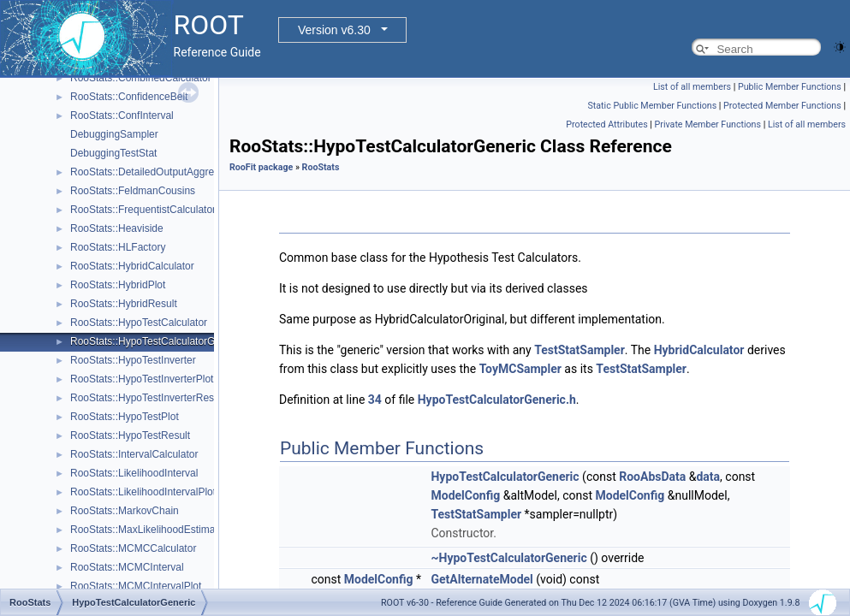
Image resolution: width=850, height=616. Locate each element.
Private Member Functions (708, 124)
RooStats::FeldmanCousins (133, 191)
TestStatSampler (580, 350)
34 (375, 400)
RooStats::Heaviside (117, 228)
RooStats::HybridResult (124, 304)
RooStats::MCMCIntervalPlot (136, 586)
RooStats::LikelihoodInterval (134, 473)
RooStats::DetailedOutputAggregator (154, 172)
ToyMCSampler (520, 369)
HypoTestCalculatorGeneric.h (497, 400)
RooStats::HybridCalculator (132, 266)
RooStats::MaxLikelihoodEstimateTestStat (166, 530)
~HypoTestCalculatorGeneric (508, 558)
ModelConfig (465, 495)
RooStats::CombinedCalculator (141, 78)
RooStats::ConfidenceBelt (129, 97)
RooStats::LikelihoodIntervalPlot (143, 492)
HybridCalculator (699, 350)
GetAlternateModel (481, 579)
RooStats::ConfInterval (122, 115)
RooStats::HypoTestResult (130, 435)
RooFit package (261, 167)
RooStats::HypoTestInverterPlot (142, 379)
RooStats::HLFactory (118, 247)
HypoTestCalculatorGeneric (505, 477)
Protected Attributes (606, 124)
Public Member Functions (790, 87)
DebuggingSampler (114, 134)
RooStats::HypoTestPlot (125, 417)
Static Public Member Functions (652, 106)
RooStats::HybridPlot (118, 285)
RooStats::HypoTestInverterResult (148, 398)
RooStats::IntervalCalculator (134, 454)
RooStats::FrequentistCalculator (143, 210)
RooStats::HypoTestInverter (133, 360)
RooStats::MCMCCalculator (133, 548)
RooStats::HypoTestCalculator (139, 323)
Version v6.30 (334, 30)
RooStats (321, 167)
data (708, 477)
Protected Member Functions (782, 106)
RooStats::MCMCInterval (127, 567)
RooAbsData (652, 477)
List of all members (692, 87)
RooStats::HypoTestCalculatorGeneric (157, 341)
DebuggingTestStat (113, 153)
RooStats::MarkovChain (125, 511)
